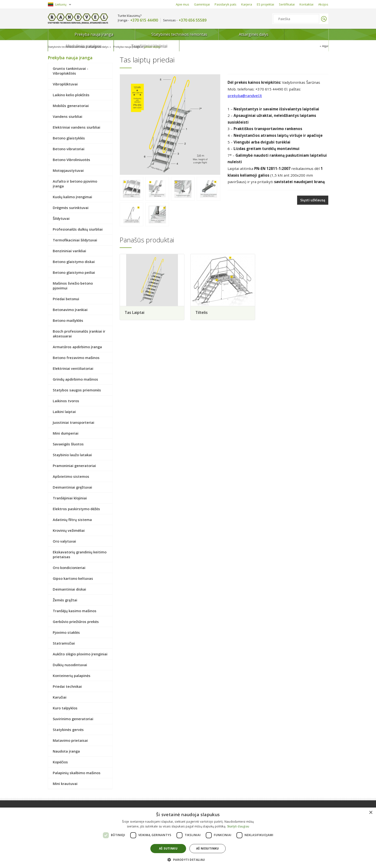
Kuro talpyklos (65, 708)
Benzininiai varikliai (69, 251)
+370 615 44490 (144, 20)
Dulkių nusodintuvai (70, 665)
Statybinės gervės (68, 730)
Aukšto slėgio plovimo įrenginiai (80, 654)
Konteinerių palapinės (72, 676)
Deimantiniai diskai (69, 589)
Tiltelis (203, 313)
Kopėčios (60, 762)
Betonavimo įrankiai (70, 310)
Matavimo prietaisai (70, 740)
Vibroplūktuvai (65, 84)
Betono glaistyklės (69, 138)
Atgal (325, 46)
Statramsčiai (64, 643)
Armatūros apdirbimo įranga (77, 347)
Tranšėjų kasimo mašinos (75, 611)
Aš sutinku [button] (168, 848)
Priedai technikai (67, 686)
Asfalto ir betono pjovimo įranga (75, 184)
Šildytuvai (61, 218)
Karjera (247, 4)
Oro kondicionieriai (69, 568)
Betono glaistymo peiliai (74, 272)
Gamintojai (202, 4)
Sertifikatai (287, 4)
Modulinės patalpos (253, 34)
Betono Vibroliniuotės (71, 160)
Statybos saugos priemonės (77, 390)
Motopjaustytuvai (68, 170)
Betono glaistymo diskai (74, 262)
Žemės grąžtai (65, 600)
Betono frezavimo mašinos (76, 358)
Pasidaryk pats (226, 4)
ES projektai (265, 4)
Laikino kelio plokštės (71, 95)
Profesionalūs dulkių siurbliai (78, 229)
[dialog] (188, 838)
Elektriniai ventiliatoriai (73, 368)
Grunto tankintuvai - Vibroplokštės (70, 71)
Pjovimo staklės (66, 632)
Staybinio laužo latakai (72, 455)
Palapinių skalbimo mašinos (77, 773)
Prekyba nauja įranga (76, 36)
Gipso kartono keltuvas (73, 578)
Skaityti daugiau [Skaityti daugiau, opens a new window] (238, 826)
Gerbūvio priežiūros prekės (76, 622)
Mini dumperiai (66, 433)
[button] (188, 859)
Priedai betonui (66, 299)
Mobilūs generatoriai (71, 106)
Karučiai (60, 697)
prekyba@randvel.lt (245, 96)
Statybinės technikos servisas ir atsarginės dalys (80, 47)
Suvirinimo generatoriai (73, 719)
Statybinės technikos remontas (139, 34)
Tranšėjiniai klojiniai (305, 34)
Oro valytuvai (64, 541)
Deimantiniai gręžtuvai (72, 487)
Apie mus (182, 4)
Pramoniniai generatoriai (74, 466)
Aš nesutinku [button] (208, 848)
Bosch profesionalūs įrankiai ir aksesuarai (79, 334)
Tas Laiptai (135, 313)
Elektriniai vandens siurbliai (76, 127)
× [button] (371, 813)
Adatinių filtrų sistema (72, 520)
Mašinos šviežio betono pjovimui (73, 286)
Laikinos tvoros (66, 401)
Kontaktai (306, 4)
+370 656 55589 (193, 20)
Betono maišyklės (68, 320)
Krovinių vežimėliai (69, 530)
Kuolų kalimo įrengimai (72, 197)
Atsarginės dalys (201, 34)
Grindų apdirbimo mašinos (75, 379)
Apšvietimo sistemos (71, 476)
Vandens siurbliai (68, 116)
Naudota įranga (66, 751)
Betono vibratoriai (69, 149)
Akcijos (323, 4)
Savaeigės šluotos (68, 444)
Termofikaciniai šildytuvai (75, 240)
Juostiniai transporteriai (73, 422)
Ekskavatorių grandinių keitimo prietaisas (80, 554)
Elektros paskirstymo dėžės (76, 509)
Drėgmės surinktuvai (71, 208)
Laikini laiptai (158, 47)
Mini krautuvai (65, 784)
